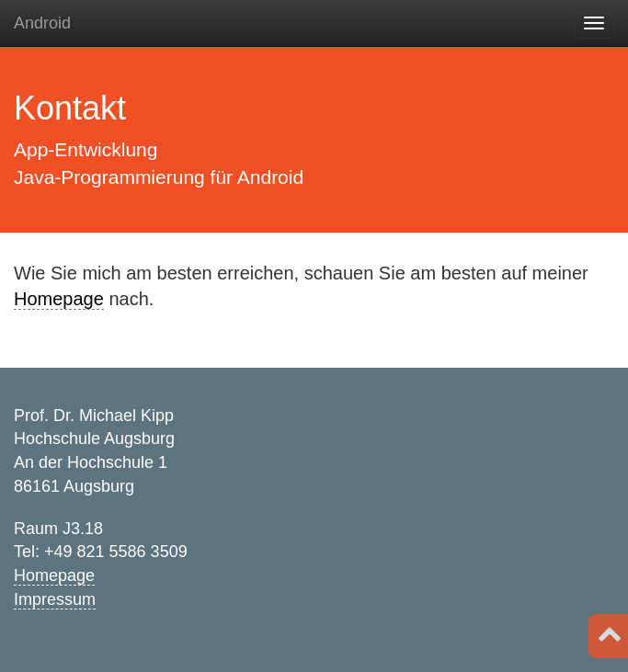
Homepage (59, 299)
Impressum (55, 599)
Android (42, 23)
